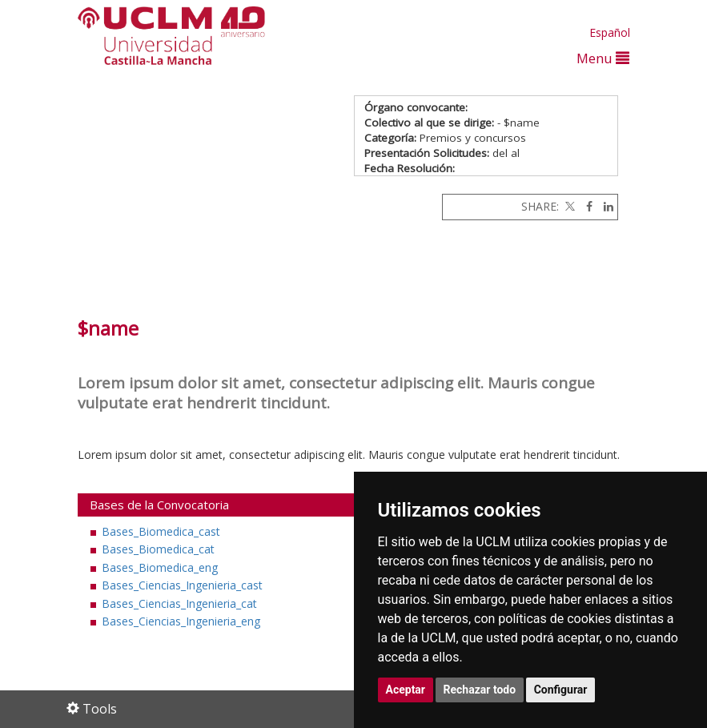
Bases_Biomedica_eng (160, 567)
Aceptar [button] (406, 690)
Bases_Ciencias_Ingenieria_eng (181, 621)
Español (610, 32)
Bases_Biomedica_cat (158, 549)
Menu (603, 58)
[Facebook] (585, 206)
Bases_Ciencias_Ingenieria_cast (182, 585)
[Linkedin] (605, 206)
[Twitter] (568, 206)
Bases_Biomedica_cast (161, 531)
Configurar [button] (561, 690)
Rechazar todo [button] (480, 690)
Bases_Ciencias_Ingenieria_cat (179, 603)
